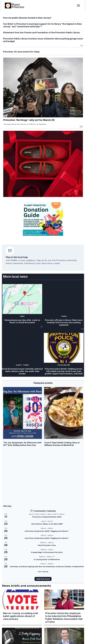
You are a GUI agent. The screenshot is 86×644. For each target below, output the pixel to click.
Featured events (43, 383)
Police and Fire (64, 365)
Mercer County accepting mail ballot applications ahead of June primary (20, 616)
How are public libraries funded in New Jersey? (27, 18)
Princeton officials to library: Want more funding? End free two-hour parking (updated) (64, 323)
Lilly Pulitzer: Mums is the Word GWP (47, 524)
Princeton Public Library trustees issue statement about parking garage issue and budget (43, 40)
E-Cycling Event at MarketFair (47, 560)
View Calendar (43, 572)
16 (82, 329)
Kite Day (7, 506)
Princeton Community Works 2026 (47, 517)
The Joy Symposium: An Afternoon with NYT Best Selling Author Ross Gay (22, 444)
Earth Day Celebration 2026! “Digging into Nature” (47, 531)
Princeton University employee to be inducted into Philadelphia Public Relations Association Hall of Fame (64, 618)
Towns (64, 316)
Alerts (19, 365)
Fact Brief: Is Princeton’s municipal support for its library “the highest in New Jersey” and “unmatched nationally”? (42, 25)
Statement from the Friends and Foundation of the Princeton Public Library (41, 33)
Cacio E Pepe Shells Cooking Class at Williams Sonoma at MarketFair (62, 444)
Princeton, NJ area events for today (21, 52)
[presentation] (43, 87)
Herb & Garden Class (47, 545)
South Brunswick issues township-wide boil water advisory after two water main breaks (22, 371)
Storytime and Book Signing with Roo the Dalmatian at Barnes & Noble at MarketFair (47, 567)
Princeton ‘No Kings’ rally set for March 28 (29, 120)
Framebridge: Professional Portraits (47, 552)
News (22, 316)
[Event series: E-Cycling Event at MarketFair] (54, 557)
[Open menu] (78, 5)
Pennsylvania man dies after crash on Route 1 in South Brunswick (22, 321)
